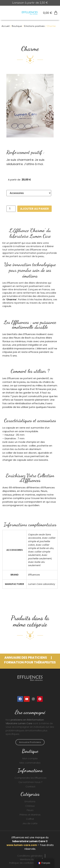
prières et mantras (24, 495)
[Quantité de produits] (11, 209)
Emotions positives (34, 26)
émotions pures (30, 491)
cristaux (7, 495)
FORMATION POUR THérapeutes (30, 662)
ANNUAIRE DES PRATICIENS (26, 658)
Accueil (6, 26)
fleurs (44, 491)
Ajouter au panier (34, 209)
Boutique (17, 26)
